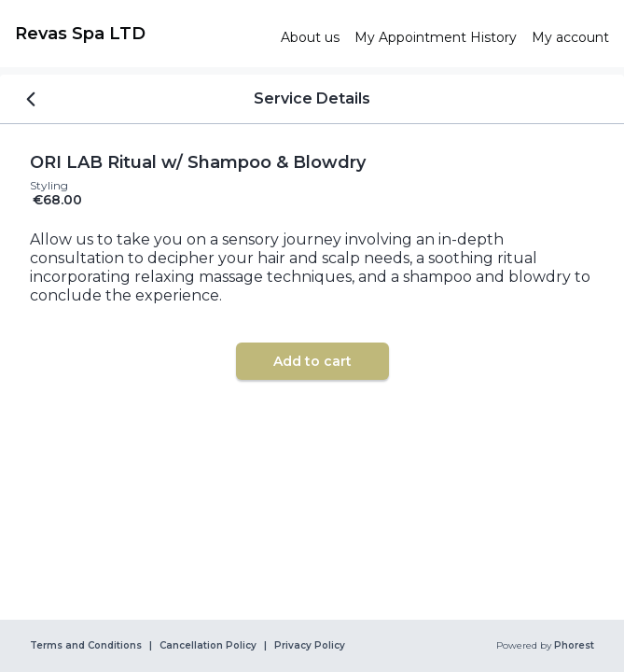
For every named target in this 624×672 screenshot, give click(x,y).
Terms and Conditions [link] (86, 646)
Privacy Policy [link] (310, 646)
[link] (140, 34)
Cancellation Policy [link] (208, 646)
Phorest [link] (573, 646)
